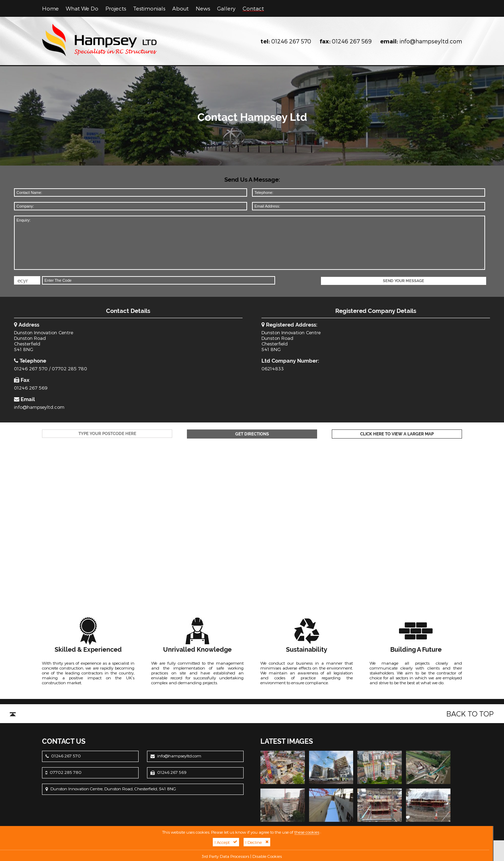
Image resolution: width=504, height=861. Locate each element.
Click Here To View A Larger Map (397, 434)
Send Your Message (404, 281)
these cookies (307, 832)
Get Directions (252, 434)
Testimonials (149, 8)
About (180, 8)
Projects (116, 8)
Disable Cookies (267, 856)
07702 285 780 (69, 369)
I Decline (257, 842)
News (203, 8)
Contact (253, 8)
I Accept (226, 842)
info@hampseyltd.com (431, 41)
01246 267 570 (291, 41)
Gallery (226, 8)
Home (50, 8)
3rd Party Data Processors (225, 856)
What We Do (82, 8)
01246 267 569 (352, 41)
